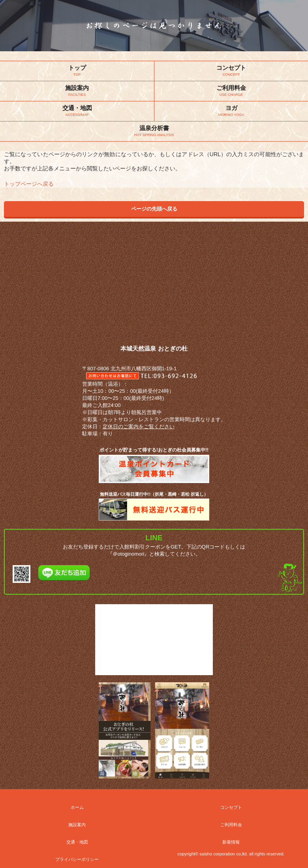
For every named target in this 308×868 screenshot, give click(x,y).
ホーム (77, 807)
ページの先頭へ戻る (154, 209)
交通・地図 (77, 842)
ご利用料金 (231, 825)
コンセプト (231, 807)
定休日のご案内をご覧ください (139, 427)
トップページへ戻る (29, 184)
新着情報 (231, 842)
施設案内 (77, 825)
